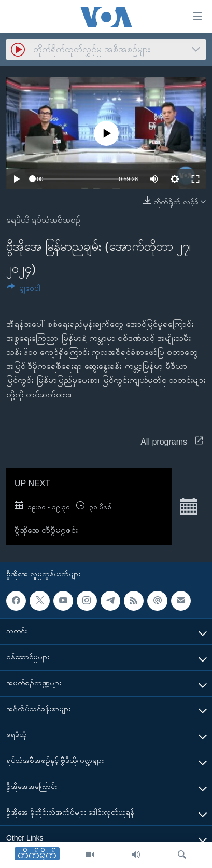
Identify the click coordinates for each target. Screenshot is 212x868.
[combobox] (106, 50)
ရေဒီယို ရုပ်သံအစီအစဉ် (43, 220)
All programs (172, 442)
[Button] (24, 290)
